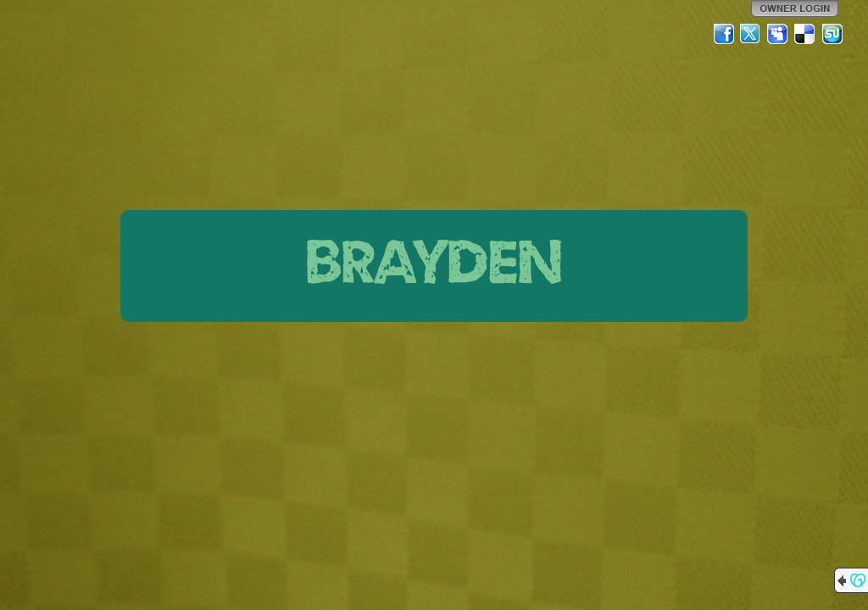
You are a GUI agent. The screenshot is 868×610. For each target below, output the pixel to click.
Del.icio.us (805, 34)
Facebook (724, 34)
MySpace (778, 34)
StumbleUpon (832, 34)
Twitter (751, 34)
